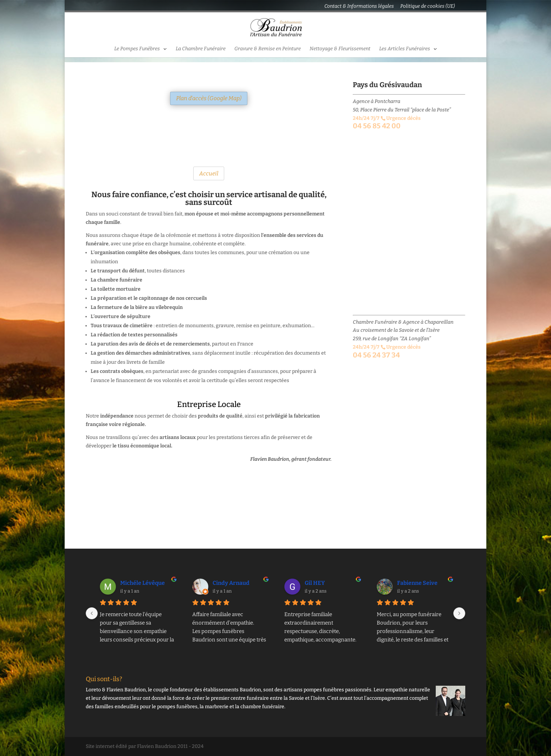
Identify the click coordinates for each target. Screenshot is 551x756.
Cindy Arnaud (231, 583)
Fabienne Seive (417, 583)
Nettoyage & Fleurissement (340, 49)
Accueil (209, 173)
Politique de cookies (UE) (427, 7)
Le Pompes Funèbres (137, 49)
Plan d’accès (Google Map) (209, 98)
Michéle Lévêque (142, 583)
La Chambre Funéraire (201, 49)
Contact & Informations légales (359, 7)
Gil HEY (315, 583)
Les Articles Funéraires (405, 49)
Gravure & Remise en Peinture (268, 49)
